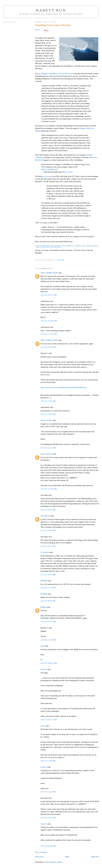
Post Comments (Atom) (54, 862)
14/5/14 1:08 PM (48, 761)
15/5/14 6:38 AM (48, 846)
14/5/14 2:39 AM (48, 622)
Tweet (37, 30)
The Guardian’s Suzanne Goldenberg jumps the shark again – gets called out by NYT (67, 247)
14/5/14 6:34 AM (48, 640)
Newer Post (39, 857)
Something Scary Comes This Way (53, 25)
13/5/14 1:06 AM (48, 347)
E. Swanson (45, 552)
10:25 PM (61, 260)
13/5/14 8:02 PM (48, 601)
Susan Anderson (46, 454)
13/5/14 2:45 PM (48, 530)
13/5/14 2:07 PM (48, 510)
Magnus (43, 607)
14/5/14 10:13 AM (49, 720)
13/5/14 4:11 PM (48, 546)
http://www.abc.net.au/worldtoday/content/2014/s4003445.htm (63, 387)
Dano (42, 646)
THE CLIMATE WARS (49, 273)
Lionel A (44, 669)
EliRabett (44, 581)
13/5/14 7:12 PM (48, 588)
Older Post (95, 857)
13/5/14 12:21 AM (49, 334)
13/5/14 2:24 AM (48, 448)
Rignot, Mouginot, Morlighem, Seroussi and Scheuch (54, 74)
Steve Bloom (45, 516)
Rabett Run (51, 10)
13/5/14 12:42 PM (49, 489)
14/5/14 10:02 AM (49, 663)
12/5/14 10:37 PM (49, 295)
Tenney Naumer (46, 420)
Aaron (43, 726)
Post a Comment (41, 852)
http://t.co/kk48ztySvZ (50, 169)
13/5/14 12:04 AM (49, 321)
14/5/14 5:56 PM (48, 818)
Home (67, 857)
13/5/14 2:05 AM (48, 414)
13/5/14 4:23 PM (48, 575)
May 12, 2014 (67, 172)
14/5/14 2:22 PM (48, 792)
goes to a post (47, 176)
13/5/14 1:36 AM (48, 401)
